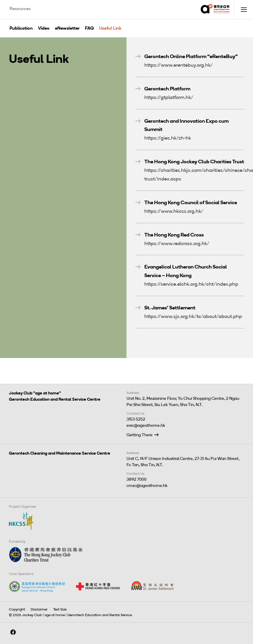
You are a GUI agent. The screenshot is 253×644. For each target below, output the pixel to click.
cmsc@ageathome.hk (147, 486)
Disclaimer (39, 609)
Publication (21, 28)
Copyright (17, 609)
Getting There (140, 435)
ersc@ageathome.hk (146, 425)
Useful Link (110, 28)
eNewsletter (67, 28)
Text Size (60, 609)
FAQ (89, 28)
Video (44, 28)
